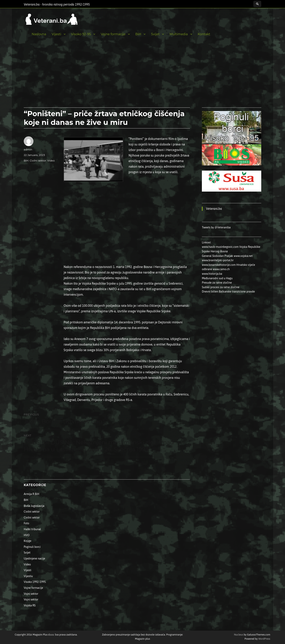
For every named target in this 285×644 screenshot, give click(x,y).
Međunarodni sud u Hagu (217, 278)
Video (51, 161)
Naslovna (39, 34)
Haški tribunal (32, 529)
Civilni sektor (38, 161)
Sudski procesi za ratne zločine (221, 287)
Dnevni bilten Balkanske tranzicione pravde (228, 292)
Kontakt (204, 34)
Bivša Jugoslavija (34, 506)
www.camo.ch (221, 269)
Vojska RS (30, 605)
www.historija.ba (212, 274)
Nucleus (238, 635)
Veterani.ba (214, 209)
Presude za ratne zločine (217, 283)
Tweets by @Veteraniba (216, 227)
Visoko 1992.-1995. (35, 582)
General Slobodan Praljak (217, 256)
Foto (26, 523)
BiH (138, 34)
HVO (27, 535)
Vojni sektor (31, 594)
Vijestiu (28, 576)
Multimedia (179, 34)
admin (28, 149)
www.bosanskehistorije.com (219, 265)
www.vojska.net (243, 256)
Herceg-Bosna (219, 251)
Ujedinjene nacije (34, 559)
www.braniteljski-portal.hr (218, 260)
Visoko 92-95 (81, 34)
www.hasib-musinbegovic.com (220, 247)
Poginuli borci (32, 547)
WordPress (264, 639)
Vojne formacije (113, 34)
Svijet (155, 34)
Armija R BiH (31, 494)
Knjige (28, 541)
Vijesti (56, 34)
